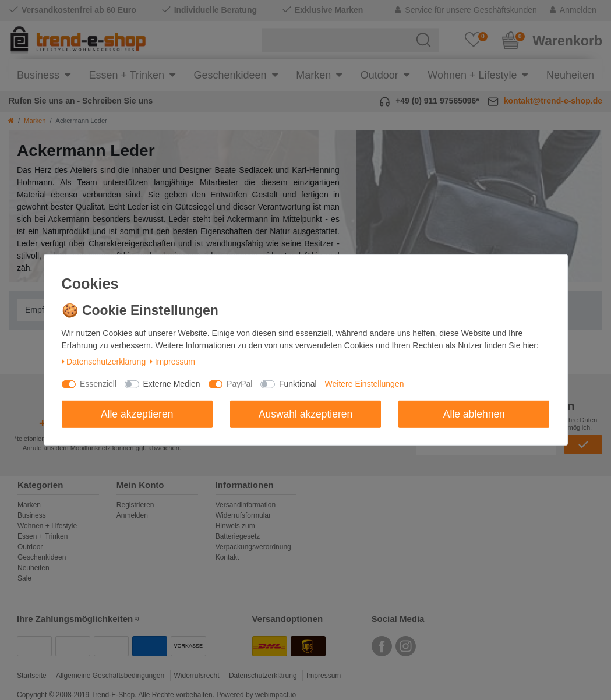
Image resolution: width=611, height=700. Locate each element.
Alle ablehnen (474, 413)
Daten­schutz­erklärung (104, 362)
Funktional (298, 384)
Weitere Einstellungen (365, 384)
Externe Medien (172, 384)
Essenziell (98, 384)
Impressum (172, 362)
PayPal (239, 384)
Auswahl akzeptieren (305, 413)
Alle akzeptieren (137, 413)
